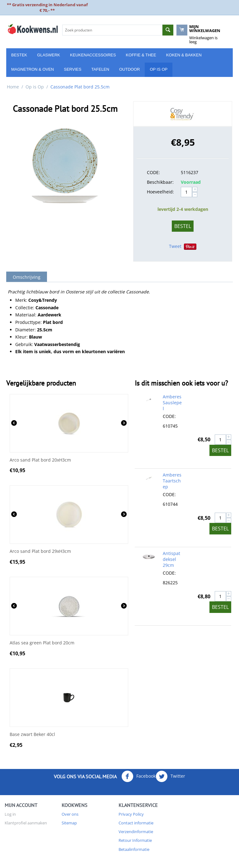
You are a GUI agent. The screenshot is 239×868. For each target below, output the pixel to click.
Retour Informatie (135, 840)
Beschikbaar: (160, 182)
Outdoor (129, 69)
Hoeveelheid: (160, 192)
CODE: (153, 172)
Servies (73, 69)
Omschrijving (27, 277)
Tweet (175, 246)
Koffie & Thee (141, 55)
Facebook (138, 776)
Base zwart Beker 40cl (32, 735)
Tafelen (100, 69)
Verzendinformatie (136, 832)
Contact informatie (136, 823)
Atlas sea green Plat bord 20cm (42, 643)
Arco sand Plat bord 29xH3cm (40, 551)
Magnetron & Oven (33, 69)
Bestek (19, 55)
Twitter (170, 776)
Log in (10, 814)
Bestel (183, 226)
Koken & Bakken (184, 55)
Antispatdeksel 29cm (171, 559)
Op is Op (159, 69)
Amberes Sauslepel (172, 403)
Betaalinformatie (134, 849)
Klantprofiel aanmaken (26, 823)
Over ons (70, 814)
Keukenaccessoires (93, 55)
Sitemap (69, 823)
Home (13, 87)
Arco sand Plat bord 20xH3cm (40, 460)
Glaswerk (49, 55)
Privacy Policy (131, 814)
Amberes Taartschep (172, 481)
